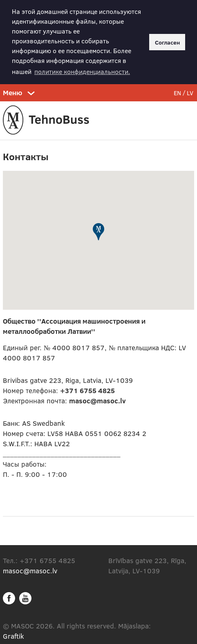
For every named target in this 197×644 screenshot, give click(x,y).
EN (177, 92)
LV (190, 92)
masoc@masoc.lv (30, 569)
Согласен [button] (167, 42)
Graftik (13, 635)
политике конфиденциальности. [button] (82, 71)
